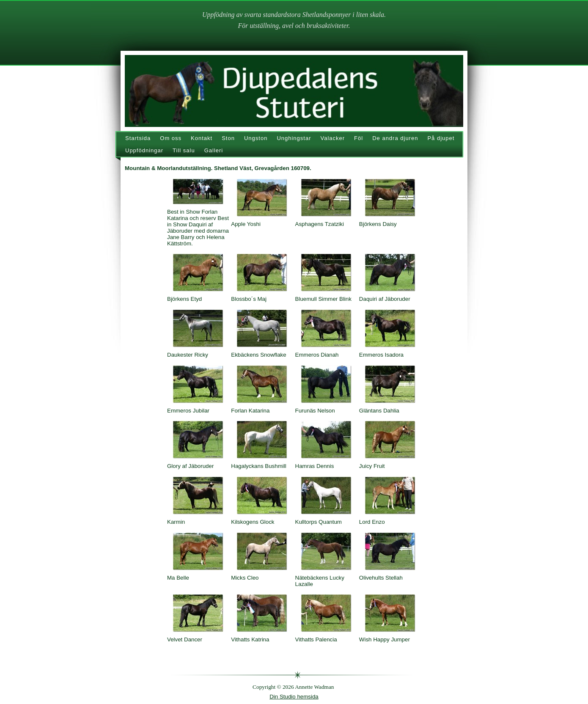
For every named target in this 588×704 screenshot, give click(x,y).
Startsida (138, 138)
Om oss (171, 138)
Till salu (184, 150)
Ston (228, 138)
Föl (359, 138)
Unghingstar (294, 138)
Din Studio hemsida (294, 697)
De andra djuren (395, 138)
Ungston (256, 138)
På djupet (441, 138)
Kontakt (202, 138)
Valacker (332, 138)
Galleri (214, 150)
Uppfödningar (144, 150)
